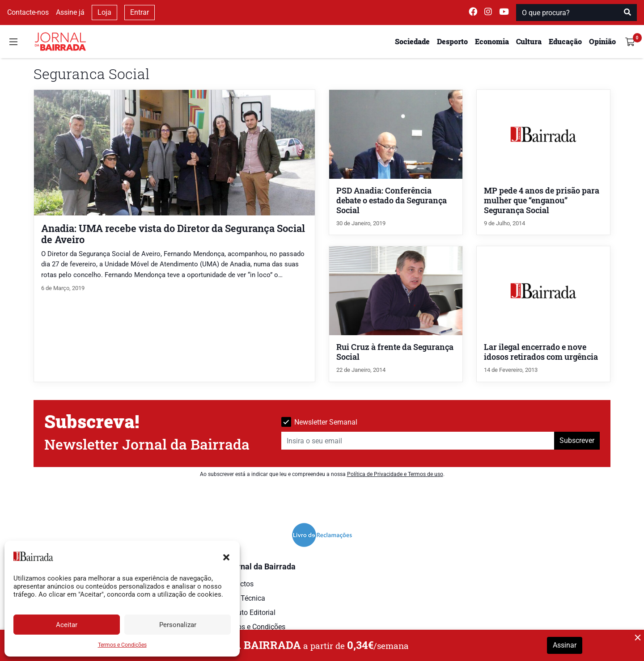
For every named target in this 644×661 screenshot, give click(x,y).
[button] (226, 556)
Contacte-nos (28, 12)
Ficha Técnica (243, 598)
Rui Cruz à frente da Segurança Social (395, 352)
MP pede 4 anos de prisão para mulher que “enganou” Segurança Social (542, 200)
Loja (104, 12)
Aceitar (67, 625)
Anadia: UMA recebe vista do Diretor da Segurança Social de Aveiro (173, 234)
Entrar (140, 12)
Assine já (70, 12)
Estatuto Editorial (248, 613)
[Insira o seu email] (418, 441)
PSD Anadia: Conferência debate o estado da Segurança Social (392, 200)
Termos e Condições (122, 645)
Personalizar (178, 625)
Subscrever (577, 440)
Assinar (565, 645)
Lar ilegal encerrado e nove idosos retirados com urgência (541, 352)
